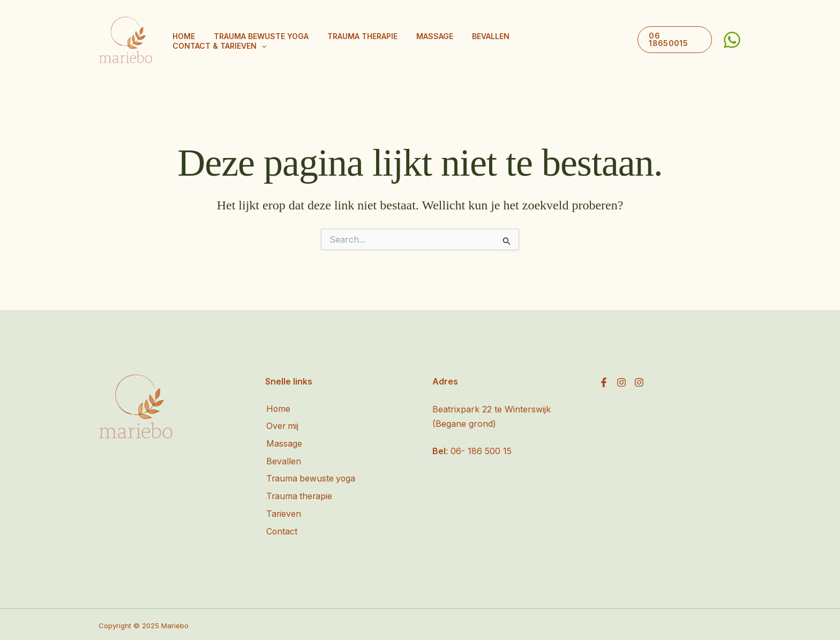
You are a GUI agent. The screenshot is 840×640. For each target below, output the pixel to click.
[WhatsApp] (732, 40)
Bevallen (498, 40)
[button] (616, 40)
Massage (450, 40)
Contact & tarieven (574, 40)
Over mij (282, 426)
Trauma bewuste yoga (292, 40)
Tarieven (283, 513)
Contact (281, 530)
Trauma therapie (385, 40)
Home (223, 40)
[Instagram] (621, 382)
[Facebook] (604, 382)
